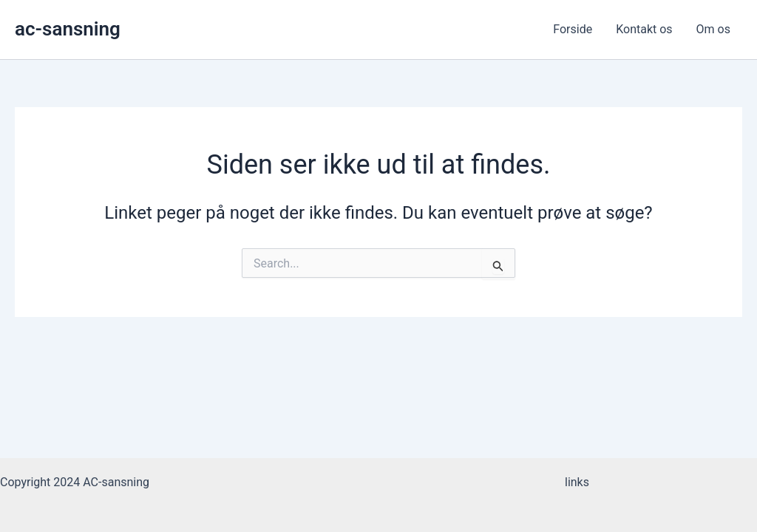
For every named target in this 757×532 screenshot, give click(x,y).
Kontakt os (644, 29)
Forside (573, 29)
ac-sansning (68, 29)
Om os (713, 29)
